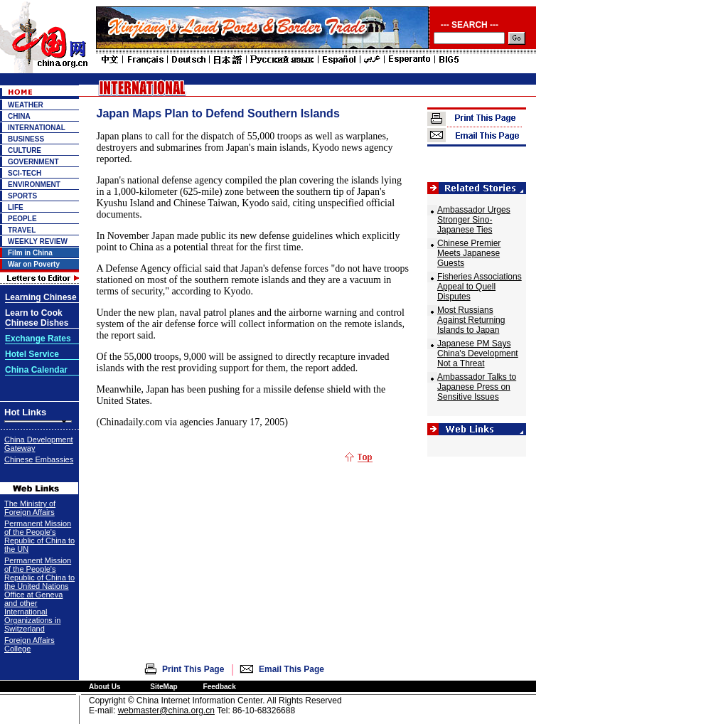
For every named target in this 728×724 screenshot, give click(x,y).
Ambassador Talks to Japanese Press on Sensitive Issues (477, 387)
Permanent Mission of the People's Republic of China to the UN (39, 536)
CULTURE (25, 150)
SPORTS (22, 196)
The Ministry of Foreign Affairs (30, 508)
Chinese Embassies (39, 459)
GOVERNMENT (33, 162)
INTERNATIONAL (37, 128)
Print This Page (193, 669)
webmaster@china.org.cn (166, 710)
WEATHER (26, 105)
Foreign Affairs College (30, 644)
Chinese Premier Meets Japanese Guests (469, 253)
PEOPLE (22, 219)
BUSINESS (26, 139)
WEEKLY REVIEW (38, 241)
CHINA (19, 116)
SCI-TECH (25, 173)
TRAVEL (22, 230)
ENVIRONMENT (34, 185)
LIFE (16, 207)
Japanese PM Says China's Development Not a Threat (478, 353)
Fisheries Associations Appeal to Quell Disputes (480, 287)
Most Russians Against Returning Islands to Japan (471, 320)
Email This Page (291, 669)
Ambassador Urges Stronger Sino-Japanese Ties (474, 220)
